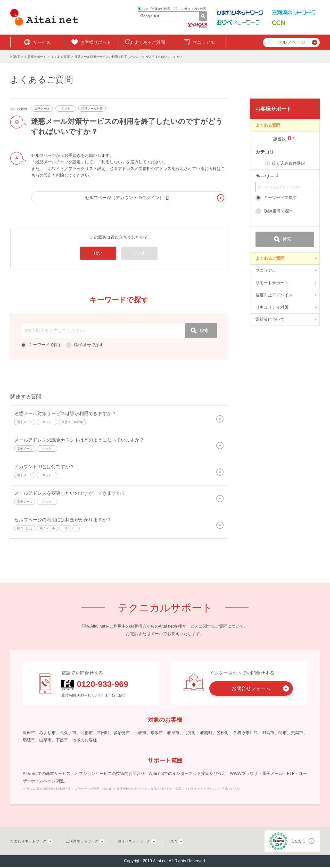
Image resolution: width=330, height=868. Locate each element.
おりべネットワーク (134, 842)
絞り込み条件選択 (288, 163)
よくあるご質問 (150, 42)
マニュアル (204, 42)
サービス (42, 42)
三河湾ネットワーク (82, 842)
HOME (15, 57)
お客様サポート (96, 42)
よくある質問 (60, 57)
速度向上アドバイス (274, 295)
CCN (173, 842)
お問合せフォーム (251, 689)
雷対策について (270, 319)
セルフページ (291, 42)
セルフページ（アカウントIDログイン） (127, 198)
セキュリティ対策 (272, 307)
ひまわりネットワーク (28, 842)
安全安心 (298, 842)
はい (98, 254)
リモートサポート (272, 283)
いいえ (139, 254)
